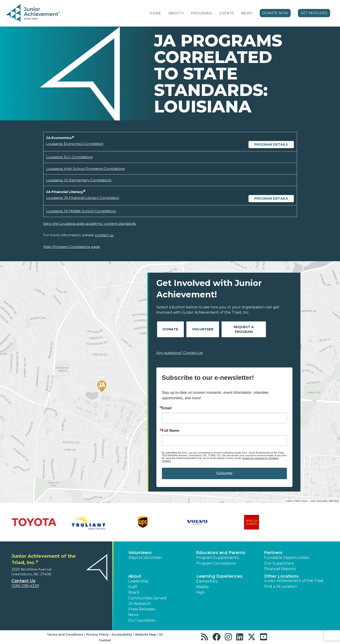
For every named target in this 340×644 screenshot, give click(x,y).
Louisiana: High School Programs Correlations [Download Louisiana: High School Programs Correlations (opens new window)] (85, 169)
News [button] (133, 615)
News (247, 13)
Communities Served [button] (147, 598)
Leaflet (289, 501)
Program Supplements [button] (217, 558)
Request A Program (244, 329)
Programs (202, 13)
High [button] (201, 592)
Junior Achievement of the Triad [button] (294, 581)
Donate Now (275, 13)
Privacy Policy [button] (97, 634)
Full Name (171, 431)
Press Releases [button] (142, 609)
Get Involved (314, 13)
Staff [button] (133, 587)
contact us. (104, 235)
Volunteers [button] (140, 553)
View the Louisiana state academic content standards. (90, 224)
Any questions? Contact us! (180, 353)
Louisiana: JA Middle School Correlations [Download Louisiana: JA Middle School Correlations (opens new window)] (81, 211)
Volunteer (203, 329)
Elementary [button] (207, 581)
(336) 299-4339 (25, 586)
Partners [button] (273, 553)
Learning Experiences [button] (219, 576)
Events (227, 13)
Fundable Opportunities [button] (286, 558)
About (175, 13)
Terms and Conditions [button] (65, 634)
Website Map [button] (145, 634)
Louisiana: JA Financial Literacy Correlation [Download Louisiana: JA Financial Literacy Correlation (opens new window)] (83, 198)
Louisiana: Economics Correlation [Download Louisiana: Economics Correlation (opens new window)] (75, 144)
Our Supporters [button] (279, 563)
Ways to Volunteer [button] (145, 558)
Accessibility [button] (122, 634)
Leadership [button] (138, 581)
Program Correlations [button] (216, 563)
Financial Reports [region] (280, 569)
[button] (183, 13)
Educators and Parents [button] (221, 553)
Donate (170, 329)
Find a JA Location (280, 586)
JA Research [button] (139, 604)
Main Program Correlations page (72, 247)
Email (167, 408)
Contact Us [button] (23, 581)
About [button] (135, 576)
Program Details (271, 144)
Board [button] (134, 592)
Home (155, 13)
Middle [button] (202, 587)
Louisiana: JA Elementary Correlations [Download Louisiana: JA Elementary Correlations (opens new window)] (79, 180)
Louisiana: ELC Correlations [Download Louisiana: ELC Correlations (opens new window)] (69, 157)
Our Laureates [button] (142, 620)
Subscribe (224, 473)
